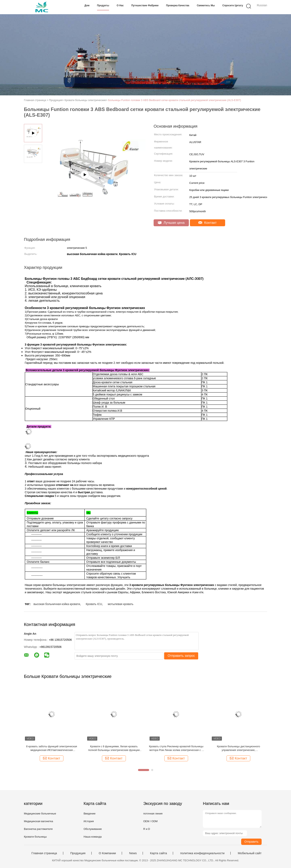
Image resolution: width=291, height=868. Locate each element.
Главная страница (44, 853)
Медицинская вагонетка (39, 821)
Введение (89, 814)
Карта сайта (158, 853)
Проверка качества (178, 5)
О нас (120, 5)
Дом (87, 5)
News (133, 853)
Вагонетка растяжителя (38, 829)
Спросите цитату (233, 5)
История (89, 821)
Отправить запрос (181, 656)
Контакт (208, 223)
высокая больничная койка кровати (57, 604)
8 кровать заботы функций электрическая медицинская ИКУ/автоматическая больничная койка (52, 748)
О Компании (107, 853)
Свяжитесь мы (206, 5)
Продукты (103, 5)
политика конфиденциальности (202, 853)
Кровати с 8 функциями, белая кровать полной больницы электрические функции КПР (114, 748)
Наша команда (93, 837)
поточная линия (153, 814)
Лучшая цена (171, 223)
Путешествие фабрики (145, 5)
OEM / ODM (150, 821)
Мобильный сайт (250, 853)
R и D (147, 829)
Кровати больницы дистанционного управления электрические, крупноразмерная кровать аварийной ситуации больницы (239, 748)
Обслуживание (93, 829)
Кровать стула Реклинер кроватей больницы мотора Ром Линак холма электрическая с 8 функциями (176, 748)
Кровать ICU (94, 604)
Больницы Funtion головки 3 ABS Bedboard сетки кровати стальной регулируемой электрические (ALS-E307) (175, 100)
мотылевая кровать (121, 604)
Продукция (78, 853)
